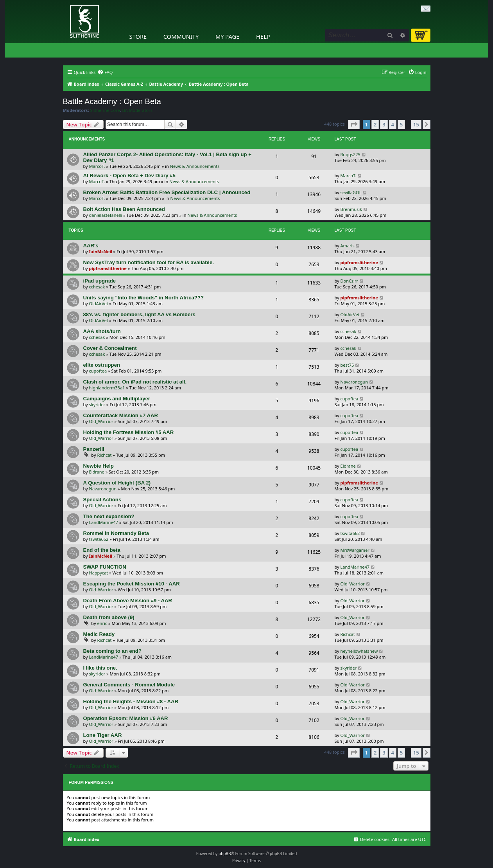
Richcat (104, 455)
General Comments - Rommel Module (129, 685)
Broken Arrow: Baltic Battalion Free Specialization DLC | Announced (167, 192)
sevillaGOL (351, 192)
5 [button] (401, 124)
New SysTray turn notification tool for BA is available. (149, 262)
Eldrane (97, 472)
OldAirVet (99, 303)
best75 (347, 365)
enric (102, 623)
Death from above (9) (109, 617)
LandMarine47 (104, 522)
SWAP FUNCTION (105, 567)
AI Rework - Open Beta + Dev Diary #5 (129, 176)
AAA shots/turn (102, 331)
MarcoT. (97, 166)
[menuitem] (105, 72)
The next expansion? (109, 516)
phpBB (225, 854)
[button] (354, 124)
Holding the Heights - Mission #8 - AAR (131, 701)
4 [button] (393, 124)
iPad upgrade (100, 281)
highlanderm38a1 (107, 388)
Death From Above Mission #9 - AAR (128, 601)
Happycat (99, 573)
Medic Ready (99, 634)
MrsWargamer (355, 550)
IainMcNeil (101, 251)
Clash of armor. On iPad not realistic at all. (135, 382)
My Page (228, 36)
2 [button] (375, 124)
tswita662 (99, 539)
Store (138, 36)
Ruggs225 (350, 154)
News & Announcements (195, 166)
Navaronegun (354, 382)
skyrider (97, 404)
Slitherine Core (105, 110)
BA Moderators (138, 110)
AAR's (91, 246)
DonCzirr (350, 281)
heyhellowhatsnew (359, 651)
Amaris (348, 246)
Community (181, 36)
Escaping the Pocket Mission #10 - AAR (132, 584)
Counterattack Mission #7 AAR (121, 415)
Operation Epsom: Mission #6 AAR (126, 718)
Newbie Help (99, 466)
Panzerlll (94, 449)
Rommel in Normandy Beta (116, 533)
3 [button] (384, 124)
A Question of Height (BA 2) (117, 483)
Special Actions (102, 500)
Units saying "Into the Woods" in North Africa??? (144, 298)
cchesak (97, 287)
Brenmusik (351, 209)
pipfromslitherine (108, 268)
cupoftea (98, 371)
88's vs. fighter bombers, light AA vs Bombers (139, 314)
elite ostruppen (102, 365)
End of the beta (102, 550)
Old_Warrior (101, 421)
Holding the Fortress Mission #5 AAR (129, 432)
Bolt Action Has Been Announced (124, 209)
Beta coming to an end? (112, 651)
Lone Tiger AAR (103, 735)
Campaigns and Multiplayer (117, 399)
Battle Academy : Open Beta (112, 101)
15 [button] (416, 124)
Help (263, 36)
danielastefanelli (106, 215)
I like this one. (100, 668)
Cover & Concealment (110, 348)
